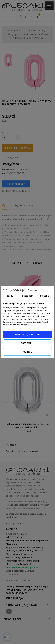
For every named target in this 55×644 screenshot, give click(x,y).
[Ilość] (11, 137)
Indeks (6, 170)
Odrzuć (28, 352)
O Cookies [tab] (45, 296)
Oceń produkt (16, 184)
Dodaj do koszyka (18, 148)
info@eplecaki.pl (20, 534)
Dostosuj (28, 343)
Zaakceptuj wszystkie (27, 334)
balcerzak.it (21, 523)
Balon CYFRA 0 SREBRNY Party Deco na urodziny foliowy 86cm (27, 426)
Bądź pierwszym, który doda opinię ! (23, 451)
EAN (4, 173)
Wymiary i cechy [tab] (24, 205)
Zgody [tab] (10, 296)
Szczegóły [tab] (28, 296)
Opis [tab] (5, 205)
